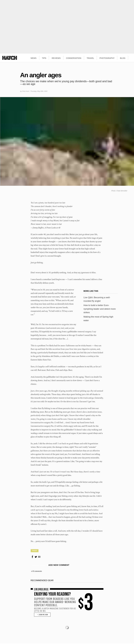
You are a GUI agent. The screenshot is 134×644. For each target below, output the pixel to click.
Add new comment (59, 566)
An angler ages (41, 75)
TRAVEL (90, 58)
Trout (35, 551)
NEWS (34, 58)
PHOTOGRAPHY (107, 58)
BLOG (123, 58)
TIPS (44, 58)
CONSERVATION (74, 58)
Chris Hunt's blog (38, 566)
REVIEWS (56, 58)
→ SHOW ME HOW (42, 615)
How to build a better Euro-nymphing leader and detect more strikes (100, 309)
